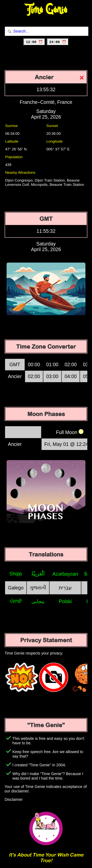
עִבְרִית (65, 588)
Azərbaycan (65, 574)
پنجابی (38, 601)
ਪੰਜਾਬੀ (16, 601)
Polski (65, 601)
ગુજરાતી (38, 587)
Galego (16, 588)
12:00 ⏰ (34, 42)
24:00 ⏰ (58, 42)
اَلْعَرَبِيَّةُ (38, 574)
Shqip (16, 574)
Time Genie (46, 10)
